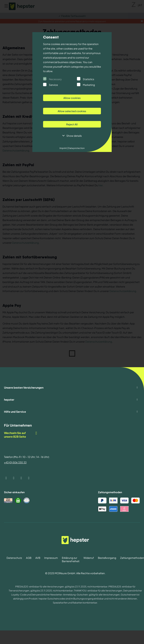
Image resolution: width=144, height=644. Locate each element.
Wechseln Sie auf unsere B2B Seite (21, 435)
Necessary (55, 79)
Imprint (64, 148)
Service (53, 85)
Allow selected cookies (72, 111)
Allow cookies (72, 98)
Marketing (89, 85)
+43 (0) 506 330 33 (15, 462)
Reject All (72, 124)
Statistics (89, 79)
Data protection (76, 148)
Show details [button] (74, 136)
